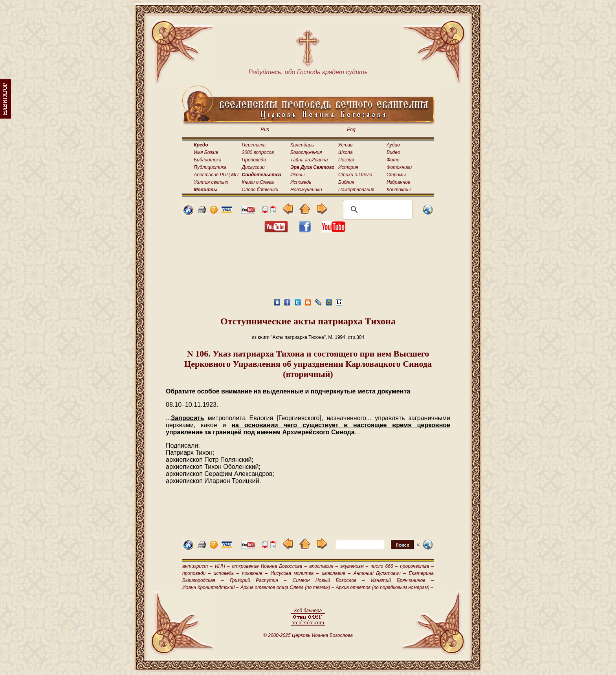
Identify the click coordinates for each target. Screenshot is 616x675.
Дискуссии (253, 167)
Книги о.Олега (258, 182)
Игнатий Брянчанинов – (402, 580)
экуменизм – (354, 566)
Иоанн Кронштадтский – (211, 587)
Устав (345, 145)
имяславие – (336, 573)
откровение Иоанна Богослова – (269, 566)
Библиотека (207, 160)
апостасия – (324, 566)
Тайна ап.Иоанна (309, 160)
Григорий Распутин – (258, 580)
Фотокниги (399, 167)
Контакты (399, 190)
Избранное (399, 182)
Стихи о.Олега (355, 175)
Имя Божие (206, 152)
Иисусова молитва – (295, 573)
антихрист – (197, 566)
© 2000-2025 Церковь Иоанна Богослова (308, 635)
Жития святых (211, 182)
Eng (351, 130)
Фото (393, 160)
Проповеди (254, 160)
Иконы (297, 175)
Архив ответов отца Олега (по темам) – (287, 587)
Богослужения (306, 152)
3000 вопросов (258, 152)
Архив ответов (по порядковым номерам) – (385, 587)
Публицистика (210, 167)
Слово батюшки (260, 190)
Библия (346, 182)
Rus (265, 130)
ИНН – (222, 566)
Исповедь (301, 182)
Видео (393, 152)
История (348, 167)
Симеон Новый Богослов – (329, 580)
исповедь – (226, 573)
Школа (346, 152)
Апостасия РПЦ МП (216, 175)
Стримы (396, 175)
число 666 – (384, 566)
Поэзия (346, 160)
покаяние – (255, 573)
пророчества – (417, 566)
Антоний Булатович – (380, 573)
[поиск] (377, 210)
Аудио (393, 145)
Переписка (254, 145)
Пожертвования (356, 190)
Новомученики (306, 190)
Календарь (302, 145)
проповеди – (196, 573)
